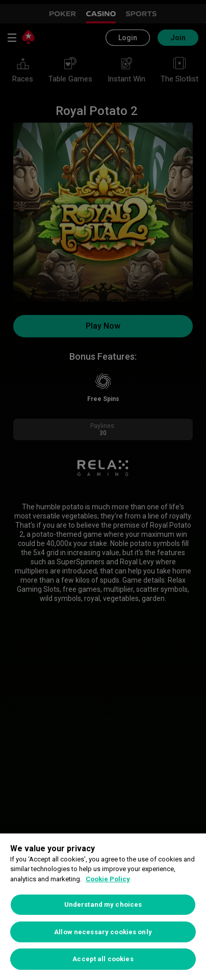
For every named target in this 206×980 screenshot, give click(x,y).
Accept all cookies (103, 959)
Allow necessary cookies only (103, 932)
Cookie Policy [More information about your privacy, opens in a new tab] (108, 879)
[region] (103, 907)
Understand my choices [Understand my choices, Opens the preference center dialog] (103, 904)
